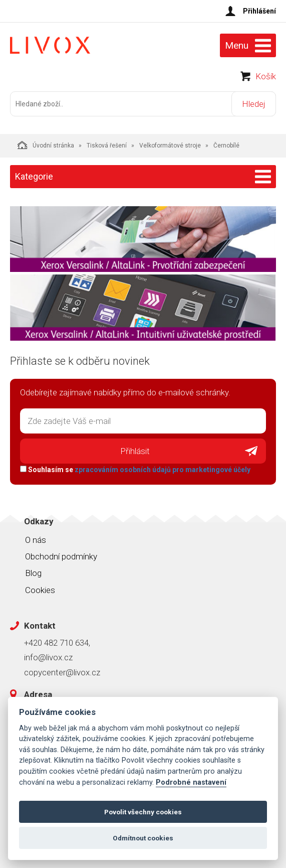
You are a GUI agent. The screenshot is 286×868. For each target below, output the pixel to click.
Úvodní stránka (46, 145)
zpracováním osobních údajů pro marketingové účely (163, 470)
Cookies (40, 590)
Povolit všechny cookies (143, 812)
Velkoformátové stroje (170, 146)
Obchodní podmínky (61, 556)
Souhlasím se (135, 470)
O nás (36, 540)
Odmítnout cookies (143, 838)
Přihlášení (259, 11)
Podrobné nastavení (191, 782)
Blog (33, 573)
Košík (266, 76)
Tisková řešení (107, 146)
